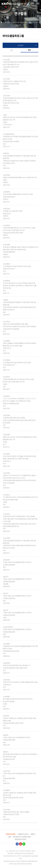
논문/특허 (18, 25)
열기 (38, 4)
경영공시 (33, 834)
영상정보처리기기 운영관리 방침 (22, 837)
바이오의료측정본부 (18, 23)
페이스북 (17, 844)
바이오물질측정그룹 (32, 23)
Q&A (10, 837)
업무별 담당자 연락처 (20, 839)
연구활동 (7, 23)
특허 (25, 25)
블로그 (24, 844)
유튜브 (21, 844)
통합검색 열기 (33, 3)
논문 (12, 50)
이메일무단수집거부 (23, 834)
